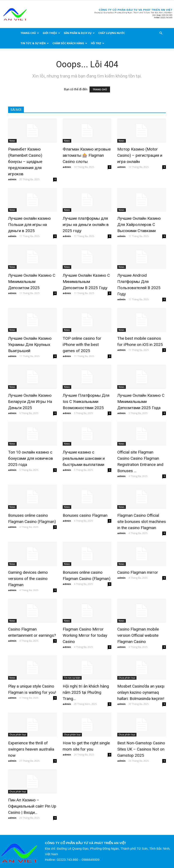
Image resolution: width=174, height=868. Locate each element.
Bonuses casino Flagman (85, 515)
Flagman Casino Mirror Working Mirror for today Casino (85, 635)
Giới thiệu (51, 33)
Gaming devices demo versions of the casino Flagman (28, 579)
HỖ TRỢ (98, 43)
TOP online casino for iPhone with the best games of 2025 (82, 345)
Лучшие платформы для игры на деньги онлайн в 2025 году (86, 225)
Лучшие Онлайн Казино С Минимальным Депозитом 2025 (32, 282)
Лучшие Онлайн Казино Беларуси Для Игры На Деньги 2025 (30, 402)
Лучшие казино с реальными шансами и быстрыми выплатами (84, 458)
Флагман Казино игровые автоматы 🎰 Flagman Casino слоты (87, 155)
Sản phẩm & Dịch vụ (79, 33)
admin (12, 179)
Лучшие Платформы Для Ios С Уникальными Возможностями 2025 (86, 402)
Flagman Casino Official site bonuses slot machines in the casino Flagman (142, 522)
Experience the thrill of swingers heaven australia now (31, 749)
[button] (161, 33)
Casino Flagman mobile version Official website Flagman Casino (138, 635)
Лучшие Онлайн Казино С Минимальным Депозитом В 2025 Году (86, 282)
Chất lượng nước (112, 33)
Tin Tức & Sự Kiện (35, 43)
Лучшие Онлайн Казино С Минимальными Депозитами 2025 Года (141, 402)
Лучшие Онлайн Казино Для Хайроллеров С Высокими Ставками (139, 225)
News (12, 141)
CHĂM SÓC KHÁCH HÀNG (70, 43)
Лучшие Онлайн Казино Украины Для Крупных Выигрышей (30, 345)
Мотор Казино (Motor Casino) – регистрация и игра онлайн (140, 155)
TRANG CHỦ (30, 33)
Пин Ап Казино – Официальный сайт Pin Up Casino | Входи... (32, 806)
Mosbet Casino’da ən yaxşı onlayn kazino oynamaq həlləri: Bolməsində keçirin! (141, 692)
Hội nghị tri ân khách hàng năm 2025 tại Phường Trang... (86, 692)
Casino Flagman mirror (138, 572)
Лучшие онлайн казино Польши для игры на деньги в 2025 (29, 225)
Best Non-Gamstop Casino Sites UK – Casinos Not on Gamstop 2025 (141, 749)
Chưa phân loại (127, 678)
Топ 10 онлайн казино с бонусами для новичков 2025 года (31, 458)
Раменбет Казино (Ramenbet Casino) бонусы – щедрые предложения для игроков (25, 162)
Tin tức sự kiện (72, 678)
